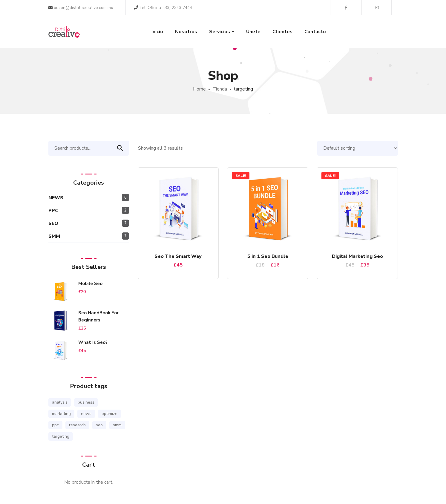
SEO (53, 223)
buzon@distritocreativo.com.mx (81, 8)
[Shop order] (358, 148)
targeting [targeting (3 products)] (61, 436)
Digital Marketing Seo (357, 256)
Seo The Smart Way (178, 256)
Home (199, 89)
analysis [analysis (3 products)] (60, 402)
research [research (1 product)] (77, 425)
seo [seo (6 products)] (99, 425)
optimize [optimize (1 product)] (109, 414)
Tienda (220, 89)
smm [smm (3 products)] (117, 425)
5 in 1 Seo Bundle (268, 256)
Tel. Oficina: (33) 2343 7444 (163, 8)
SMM (54, 236)
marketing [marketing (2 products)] (61, 414)
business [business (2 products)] (86, 402)
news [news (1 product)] (86, 414)
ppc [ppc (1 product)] (55, 425)
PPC (53, 211)
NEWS (56, 198)
